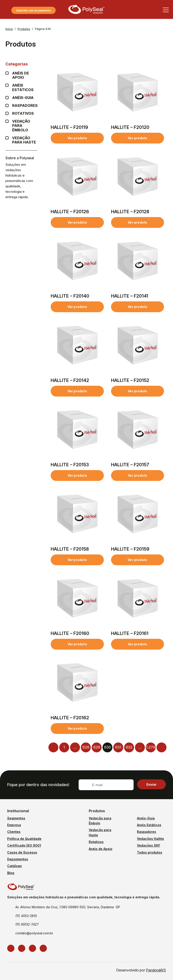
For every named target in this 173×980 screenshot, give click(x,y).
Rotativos (23, 113)
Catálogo (15, 866)
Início (9, 29)
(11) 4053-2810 (26, 916)
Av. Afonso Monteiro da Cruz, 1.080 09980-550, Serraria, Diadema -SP (68, 907)
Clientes (14, 832)
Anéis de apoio (25, 75)
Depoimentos (18, 859)
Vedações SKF (149, 845)
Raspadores (25, 106)
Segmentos (16, 818)
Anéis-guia (23, 98)
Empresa (14, 825)
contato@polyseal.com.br (34, 933)
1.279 (151, 747)
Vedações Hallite (150, 839)
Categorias (21, 64)
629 (97, 747)
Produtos (24, 29)
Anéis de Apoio (101, 849)
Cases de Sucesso (22, 852)
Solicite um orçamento (33, 10)
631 (118, 747)
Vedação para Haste (25, 140)
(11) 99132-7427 (27, 924)
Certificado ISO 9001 (24, 845)
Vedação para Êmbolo (25, 126)
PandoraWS (156, 970)
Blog (11, 873)
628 (86, 747)
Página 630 (43, 29)
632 (129, 747)
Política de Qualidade (24, 839)
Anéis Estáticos (25, 87)
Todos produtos (150, 852)
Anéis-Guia (146, 818)
